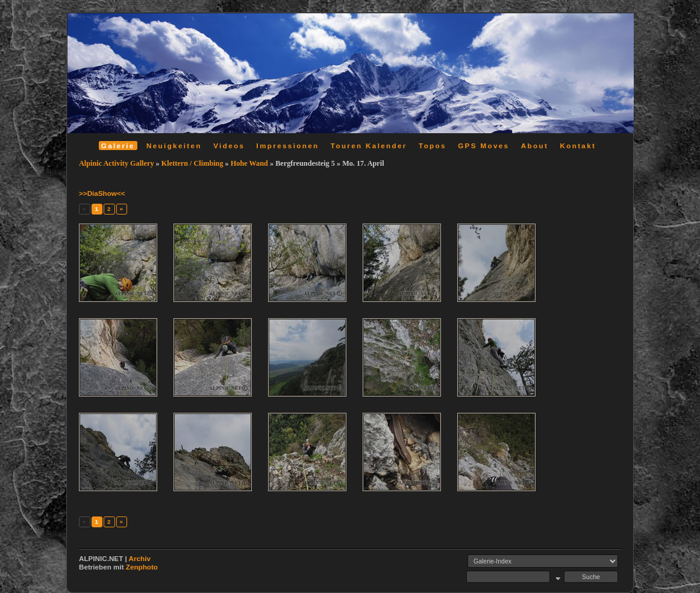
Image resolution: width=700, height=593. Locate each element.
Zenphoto (142, 567)
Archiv (140, 558)
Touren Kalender (369, 146)
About (535, 146)
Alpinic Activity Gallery (117, 163)
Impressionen (288, 146)
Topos (433, 146)
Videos (229, 146)
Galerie (118, 146)
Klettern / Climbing (192, 163)
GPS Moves (483, 146)
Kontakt (578, 146)
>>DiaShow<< (102, 193)
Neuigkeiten (174, 146)
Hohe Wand (249, 163)
